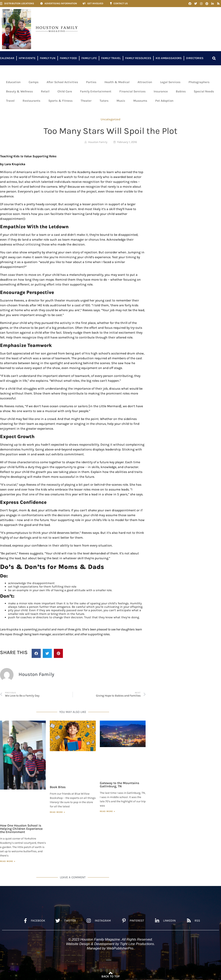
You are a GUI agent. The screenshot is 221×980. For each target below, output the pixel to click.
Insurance (161, 91)
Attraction (145, 82)
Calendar (7, 58)
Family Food (68, 58)
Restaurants (31, 101)
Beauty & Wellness (19, 91)
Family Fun (48, 58)
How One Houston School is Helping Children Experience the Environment (21, 829)
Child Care (65, 91)
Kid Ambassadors (169, 58)
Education (13, 82)
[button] (214, 58)
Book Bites (58, 787)
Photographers (199, 82)
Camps (34, 82)
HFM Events (27, 58)
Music (121, 101)
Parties (91, 82)
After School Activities (62, 82)
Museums (140, 101)
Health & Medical (117, 82)
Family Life (89, 58)
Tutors (104, 101)
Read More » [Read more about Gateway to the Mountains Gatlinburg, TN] (107, 811)
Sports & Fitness (60, 101)
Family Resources (138, 58)
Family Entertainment (96, 91)
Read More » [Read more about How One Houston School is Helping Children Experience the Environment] (8, 861)
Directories (195, 58)
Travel (10, 101)
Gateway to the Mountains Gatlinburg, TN (119, 785)
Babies (181, 91)
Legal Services (170, 82)
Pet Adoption (164, 101)
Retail (45, 91)
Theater (86, 101)
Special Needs (204, 91)
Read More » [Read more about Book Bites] (57, 812)
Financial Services (132, 91)
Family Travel (111, 58)
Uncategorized (110, 119)
